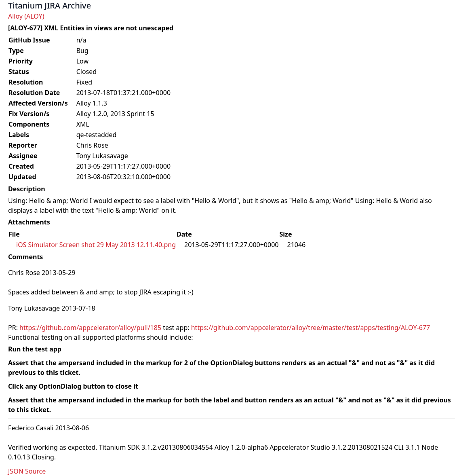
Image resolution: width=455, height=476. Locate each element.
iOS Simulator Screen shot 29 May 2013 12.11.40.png (96, 245)
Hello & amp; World (59, 201)
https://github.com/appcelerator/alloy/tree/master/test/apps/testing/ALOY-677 (311, 328)
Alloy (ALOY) (26, 16)
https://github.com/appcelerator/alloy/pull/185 (90, 328)
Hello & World (397, 201)
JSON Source (27, 471)
